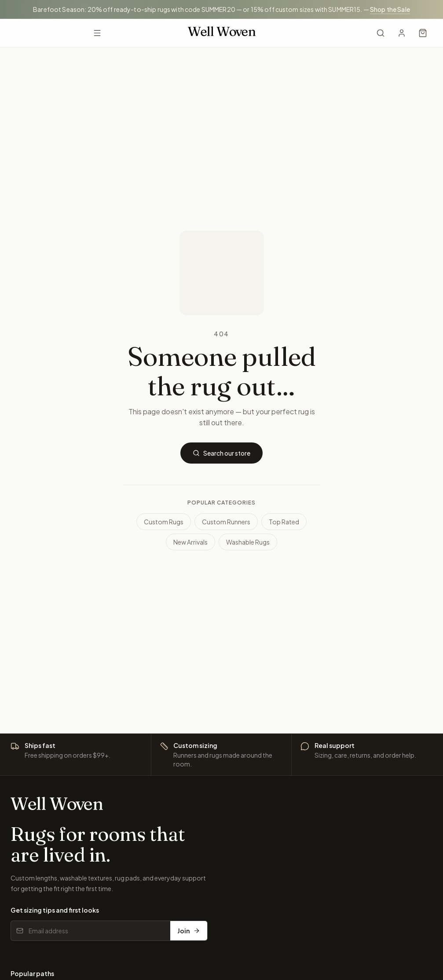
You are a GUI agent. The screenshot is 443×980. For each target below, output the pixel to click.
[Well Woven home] (222, 33)
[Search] (381, 33)
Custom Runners (226, 522)
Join (189, 931)
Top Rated (284, 522)
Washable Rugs (248, 542)
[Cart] (423, 33)
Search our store (221, 453)
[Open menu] (97, 33)
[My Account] (402, 33)
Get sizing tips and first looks (55, 910)
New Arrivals (190, 542)
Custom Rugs (164, 522)
